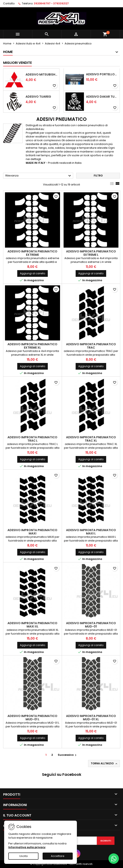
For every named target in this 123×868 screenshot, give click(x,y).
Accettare (58, 856)
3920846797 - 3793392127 (51, 3)
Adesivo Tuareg (38, 97)
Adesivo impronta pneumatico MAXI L (91, 532)
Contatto (9, 3)
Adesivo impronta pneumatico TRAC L (32, 439)
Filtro (98, 176)
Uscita (23, 856)
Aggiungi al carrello (33, 273)
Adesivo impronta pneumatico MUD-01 (91, 625)
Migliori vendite (17, 63)
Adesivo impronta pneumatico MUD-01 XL (91, 718)
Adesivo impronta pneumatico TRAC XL (91, 439)
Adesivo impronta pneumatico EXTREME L (91, 253)
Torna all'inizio (104, 763)
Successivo (68, 755)
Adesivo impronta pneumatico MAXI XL (32, 625)
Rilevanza (39, 176)
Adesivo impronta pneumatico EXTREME (32, 253)
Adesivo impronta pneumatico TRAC (91, 346)
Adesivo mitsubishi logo (42, 74)
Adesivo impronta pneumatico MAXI (32, 532)
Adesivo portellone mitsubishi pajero (102, 74)
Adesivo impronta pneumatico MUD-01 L (32, 718)
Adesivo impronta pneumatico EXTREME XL (32, 346)
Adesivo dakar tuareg (102, 97)
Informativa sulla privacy (27, 847)
